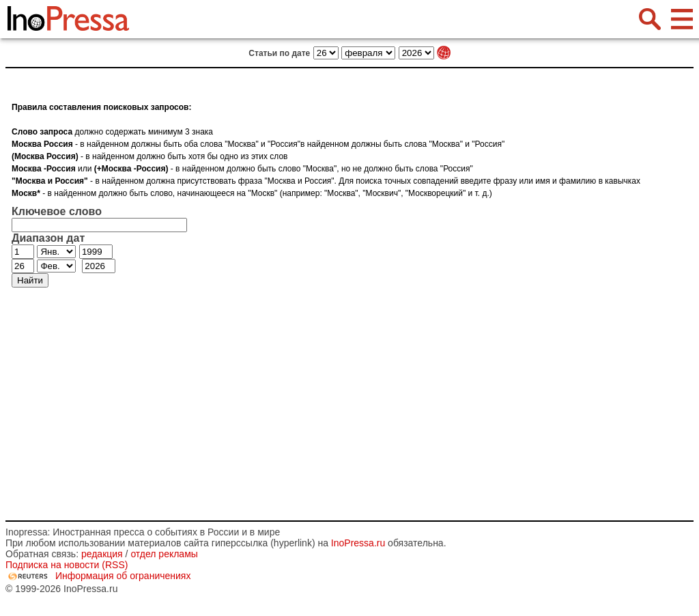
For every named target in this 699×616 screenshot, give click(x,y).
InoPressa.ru (358, 543)
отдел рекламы (164, 554)
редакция (102, 554)
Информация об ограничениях (123, 576)
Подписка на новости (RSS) (67, 565)
